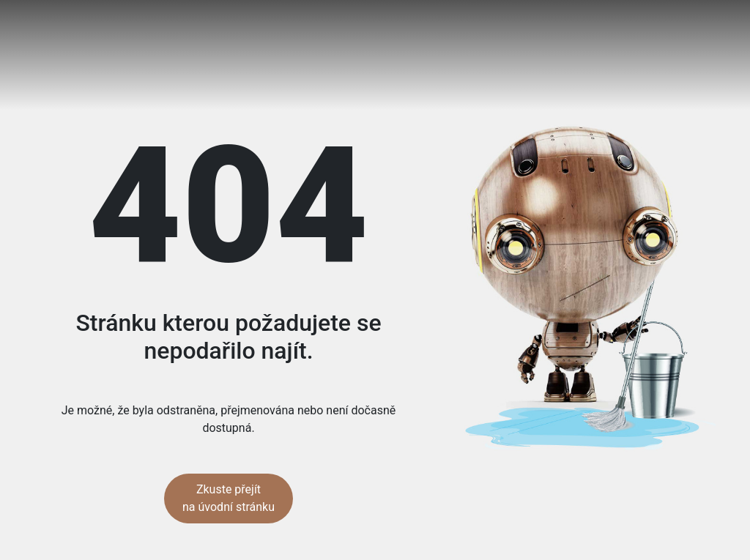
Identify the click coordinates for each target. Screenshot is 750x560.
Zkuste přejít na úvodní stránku (229, 498)
